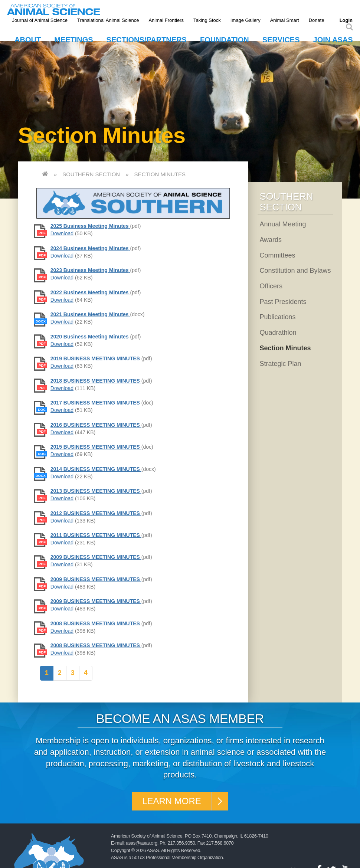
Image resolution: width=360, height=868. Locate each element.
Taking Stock (207, 20)
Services (281, 40)
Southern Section (91, 174)
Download (62, 233)
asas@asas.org (142, 843)
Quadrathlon (278, 333)
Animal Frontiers (166, 20)
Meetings (73, 40)
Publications (277, 317)
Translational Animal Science (108, 20)
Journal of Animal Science (40, 20)
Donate (317, 20)
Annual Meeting (283, 224)
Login (346, 20)
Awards (271, 240)
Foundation (225, 40)
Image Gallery (246, 20)
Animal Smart (285, 20)
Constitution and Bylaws (295, 271)
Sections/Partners (147, 40)
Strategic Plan (280, 364)
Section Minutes (160, 174)
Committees (277, 255)
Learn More (172, 801)
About (28, 40)
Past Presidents (283, 302)
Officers (271, 286)
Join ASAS (333, 40)
